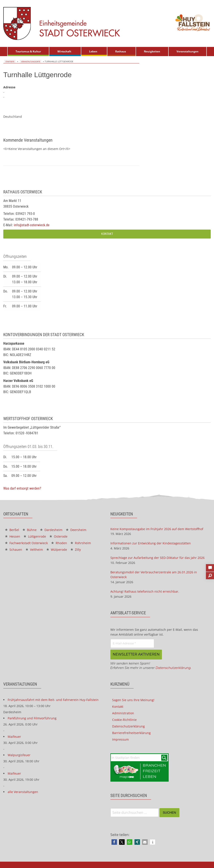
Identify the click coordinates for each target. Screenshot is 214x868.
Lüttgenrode (35, 536)
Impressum (120, 739)
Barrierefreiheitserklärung (131, 732)
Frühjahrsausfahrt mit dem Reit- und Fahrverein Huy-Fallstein (53, 699)
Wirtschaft (64, 51)
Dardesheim (51, 530)
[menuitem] (28, 52)
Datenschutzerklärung (173, 667)
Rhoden (59, 543)
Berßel (12, 530)
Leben (93, 51)
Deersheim (76, 530)
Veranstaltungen (187, 51)
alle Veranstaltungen (23, 791)
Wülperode (57, 550)
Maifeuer (14, 736)
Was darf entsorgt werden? (22, 488)
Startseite (9, 61)
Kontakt (107, 234)
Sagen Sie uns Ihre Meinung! (133, 699)
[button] (114, 841)
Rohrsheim (81, 543)
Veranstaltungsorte (30, 61)
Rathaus (121, 51)
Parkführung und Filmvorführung (32, 717)
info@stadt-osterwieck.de (32, 225)
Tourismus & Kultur (28, 51)
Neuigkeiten (152, 51)
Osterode (58, 536)
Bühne (30, 530)
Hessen (13, 536)
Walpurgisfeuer (19, 754)
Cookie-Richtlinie (124, 719)
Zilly (76, 550)
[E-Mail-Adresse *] (132, 643)
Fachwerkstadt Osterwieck (26, 543)
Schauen (14, 550)
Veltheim (34, 550)
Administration (123, 712)
